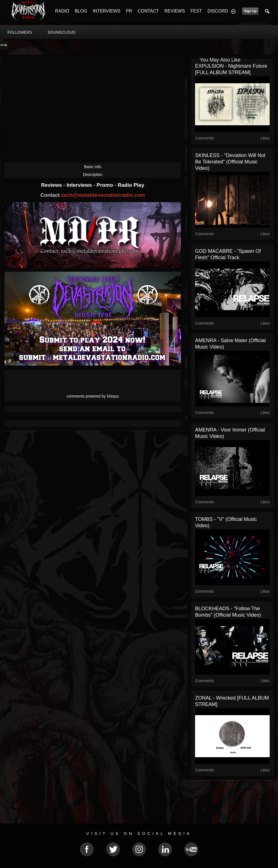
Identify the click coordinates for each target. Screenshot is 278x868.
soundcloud (61, 32)
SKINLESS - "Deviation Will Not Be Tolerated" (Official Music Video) (230, 162)
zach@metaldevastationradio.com (103, 195)
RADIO (62, 11)
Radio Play (131, 185)
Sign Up (250, 11)
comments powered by (93, 396)
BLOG (81, 11)
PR (129, 11)
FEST (196, 11)
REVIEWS (175, 11)
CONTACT (148, 11)
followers (20, 32)
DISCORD (218, 11)
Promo (105, 185)
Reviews (52, 185)
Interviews (80, 185)
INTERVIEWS (106, 11)
